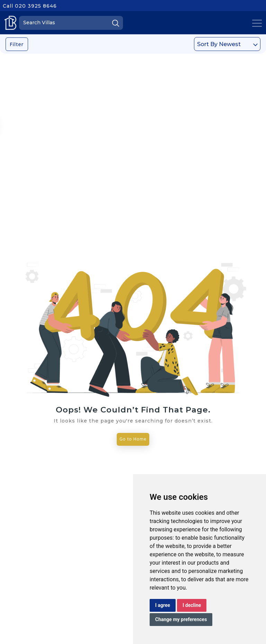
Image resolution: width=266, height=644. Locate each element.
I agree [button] (163, 605)
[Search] (71, 23)
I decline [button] (192, 605)
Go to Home (133, 439)
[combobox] (227, 44)
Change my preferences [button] (181, 619)
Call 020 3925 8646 (30, 6)
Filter (17, 44)
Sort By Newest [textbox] (219, 44)
